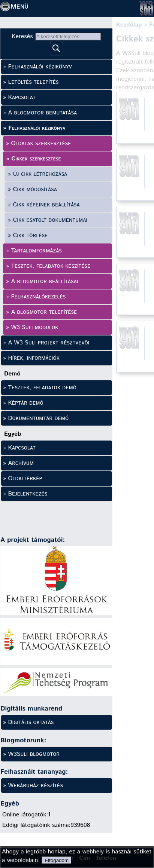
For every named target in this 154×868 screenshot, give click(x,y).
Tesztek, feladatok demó (42, 388)
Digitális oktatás (31, 722)
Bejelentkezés (28, 494)
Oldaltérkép (25, 479)
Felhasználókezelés (38, 297)
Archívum (21, 463)
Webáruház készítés (35, 786)
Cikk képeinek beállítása (46, 205)
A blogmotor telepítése (44, 312)
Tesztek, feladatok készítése (51, 266)
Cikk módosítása (35, 189)
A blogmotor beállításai (44, 281)
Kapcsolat (22, 97)
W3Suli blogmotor (34, 754)
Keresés (23, 36)
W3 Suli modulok (34, 327)
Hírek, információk (34, 358)
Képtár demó (25, 403)
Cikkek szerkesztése (36, 159)
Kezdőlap (129, 25)
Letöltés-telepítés (33, 82)
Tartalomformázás (36, 251)
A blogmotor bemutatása (42, 113)
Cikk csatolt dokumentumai (50, 220)
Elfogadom (57, 860)
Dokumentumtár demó (38, 418)
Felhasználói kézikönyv (40, 67)
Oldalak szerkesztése (41, 143)
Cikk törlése (30, 235)
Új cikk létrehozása (40, 174)
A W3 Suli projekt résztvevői (49, 343)
